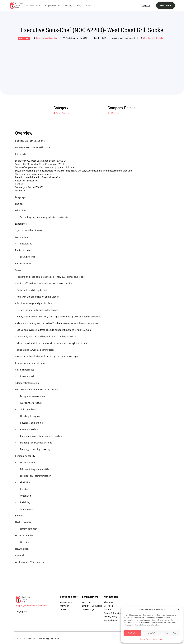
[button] (178, 609)
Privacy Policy (157, 639)
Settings (171, 633)
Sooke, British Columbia (46, 38)
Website (115, 113)
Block (152, 633)
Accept (132, 633)
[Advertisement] (92, 63)
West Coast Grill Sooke (153, 38)
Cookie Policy (145, 639)
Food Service (63, 113)
